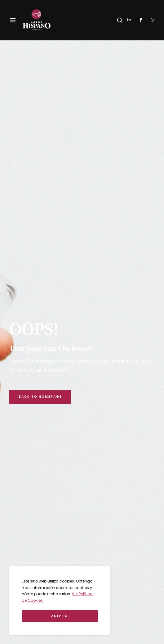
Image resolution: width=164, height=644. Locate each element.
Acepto (60, 616)
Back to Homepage (40, 397)
